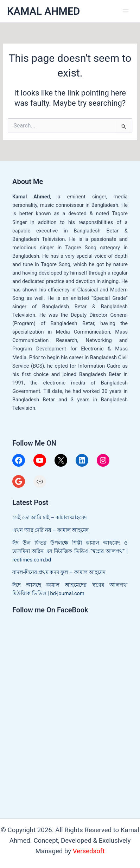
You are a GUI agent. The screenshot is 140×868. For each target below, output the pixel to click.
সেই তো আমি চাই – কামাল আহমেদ (50, 518)
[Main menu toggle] (126, 11)
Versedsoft (89, 851)
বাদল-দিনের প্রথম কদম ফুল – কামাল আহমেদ (59, 572)
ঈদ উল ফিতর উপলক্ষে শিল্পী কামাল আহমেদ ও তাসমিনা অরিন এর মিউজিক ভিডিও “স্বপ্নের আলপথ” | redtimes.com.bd (70, 551)
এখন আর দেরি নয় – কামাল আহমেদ (50, 530)
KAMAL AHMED (43, 11)
